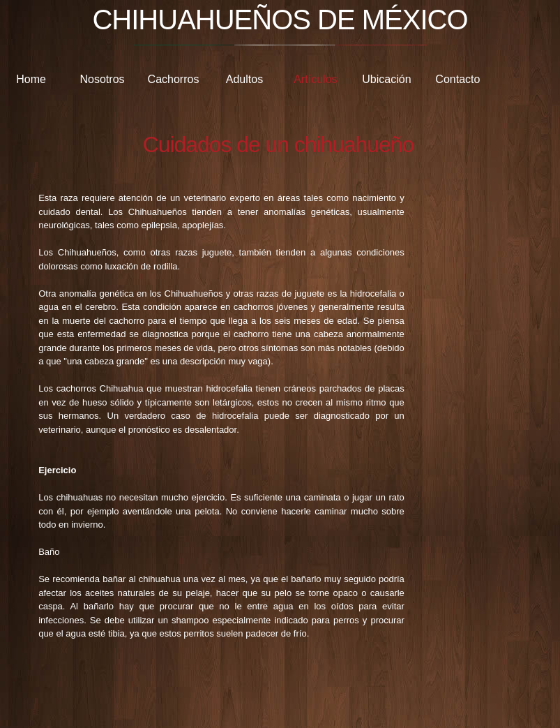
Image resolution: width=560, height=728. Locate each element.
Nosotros (103, 79)
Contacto (457, 79)
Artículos (315, 79)
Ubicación (386, 79)
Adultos (244, 79)
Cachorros (174, 79)
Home (31, 79)
